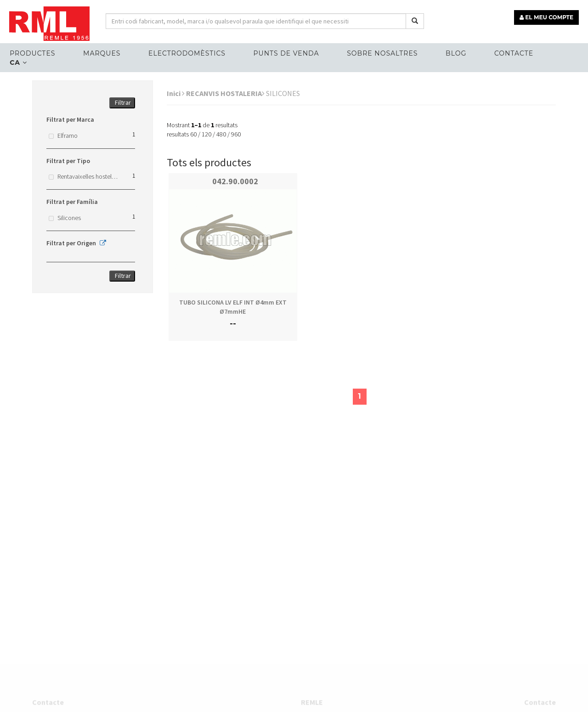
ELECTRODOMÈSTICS (187, 53)
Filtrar (123, 102)
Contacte (514, 53)
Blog (456, 53)
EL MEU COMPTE (546, 17)
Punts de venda (286, 53)
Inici (176, 93)
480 (221, 134)
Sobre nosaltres (382, 53)
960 (236, 134)
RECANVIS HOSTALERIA (225, 93)
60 (193, 134)
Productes (32, 53)
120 (206, 134)
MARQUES (102, 53)
